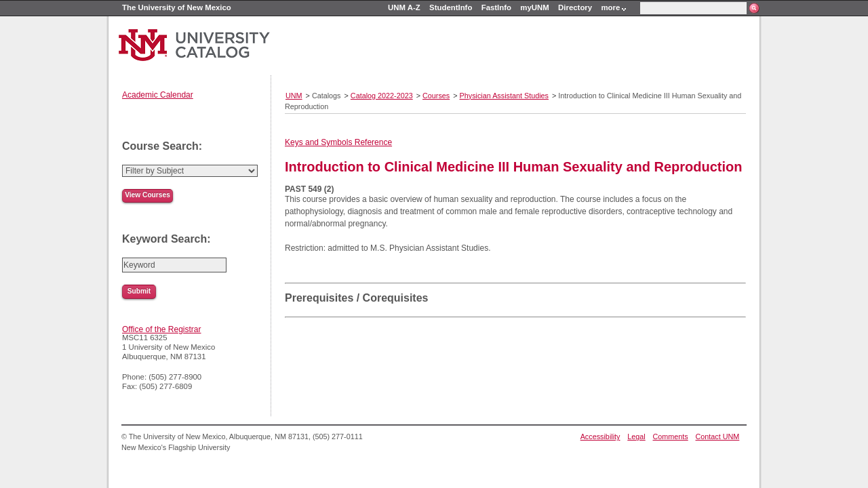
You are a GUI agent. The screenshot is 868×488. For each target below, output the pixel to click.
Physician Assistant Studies (504, 96)
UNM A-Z (404, 7)
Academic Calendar (158, 95)
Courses (436, 96)
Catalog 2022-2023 (382, 96)
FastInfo (496, 7)
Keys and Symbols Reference (338, 142)
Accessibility (600, 436)
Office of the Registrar (162, 329)
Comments (671, 436)
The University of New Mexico (177, 7)
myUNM (534, 7)
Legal (636, 436)
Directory (575, 7)
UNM (294, 96)
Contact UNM (718, 436)
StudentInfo (451, 7)
